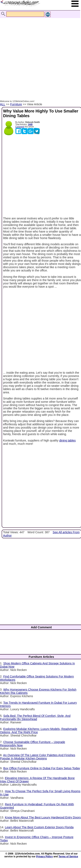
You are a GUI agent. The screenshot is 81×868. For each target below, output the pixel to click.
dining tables (67, 440)
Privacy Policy (44, 857)
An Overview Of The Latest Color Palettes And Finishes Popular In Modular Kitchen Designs (38, 757)
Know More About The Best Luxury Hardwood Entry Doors (43, 817)
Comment (20, 127)
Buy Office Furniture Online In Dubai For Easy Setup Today (42, 768)
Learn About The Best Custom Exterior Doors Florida (39, 827)
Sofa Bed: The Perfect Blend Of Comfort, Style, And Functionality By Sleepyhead (35, 717)
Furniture (16, 104)
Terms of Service (68, 857)
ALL (3, 104)
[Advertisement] (39, 55)
